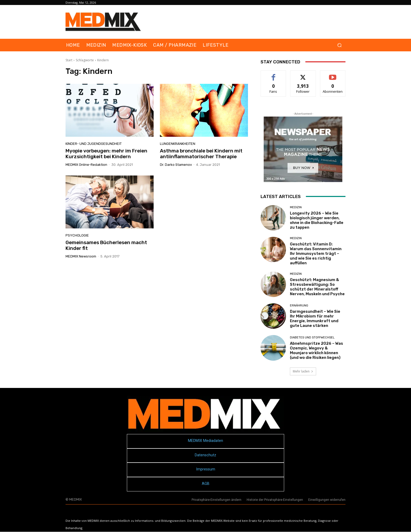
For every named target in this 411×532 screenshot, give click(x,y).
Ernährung (299, 306)
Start (69, 60)
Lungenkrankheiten (178, 144)
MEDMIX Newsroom (81, 256)
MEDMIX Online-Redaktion (86, 165)
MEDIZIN (296, 207)
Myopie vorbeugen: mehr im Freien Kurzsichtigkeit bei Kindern (106, 154)
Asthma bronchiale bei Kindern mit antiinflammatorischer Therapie (201, 154)
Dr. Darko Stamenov (176, 165)
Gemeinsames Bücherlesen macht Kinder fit (106, 245)
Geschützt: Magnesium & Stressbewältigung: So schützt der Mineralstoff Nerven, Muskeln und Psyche (317, 287)
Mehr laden (303, 371)
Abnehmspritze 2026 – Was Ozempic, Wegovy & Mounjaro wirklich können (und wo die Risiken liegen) (317, 350)
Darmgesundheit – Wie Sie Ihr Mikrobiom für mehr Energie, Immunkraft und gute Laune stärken (315, 319)
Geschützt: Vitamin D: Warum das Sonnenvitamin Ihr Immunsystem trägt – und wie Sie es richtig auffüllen (316, 254)
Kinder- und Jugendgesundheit (94, 144)
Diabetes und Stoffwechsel (312, 338)
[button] (339, 45)
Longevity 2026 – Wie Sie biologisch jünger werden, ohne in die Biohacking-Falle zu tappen (317, 220)
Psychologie (77, 235)
